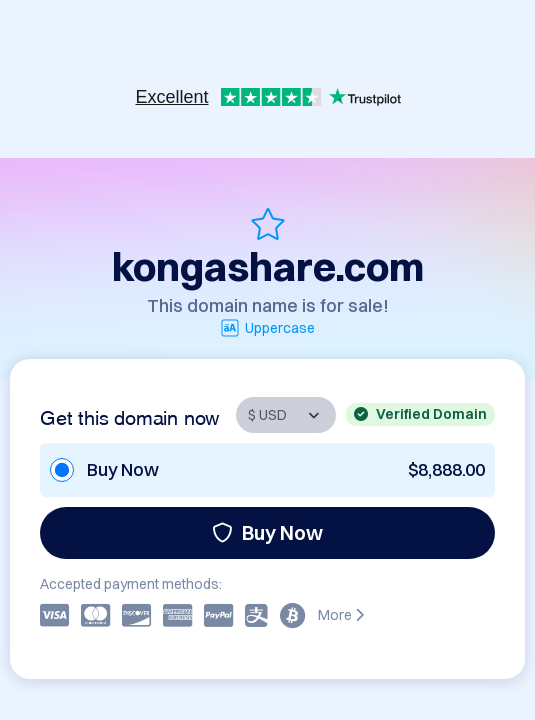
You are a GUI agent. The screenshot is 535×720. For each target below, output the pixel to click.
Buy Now (267, 532)
